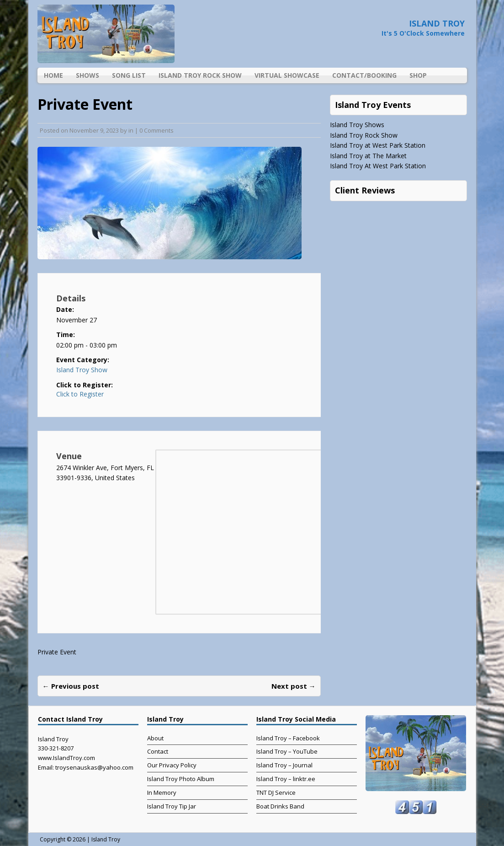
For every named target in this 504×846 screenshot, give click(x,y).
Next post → (294, 686)
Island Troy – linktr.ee (286, 779)
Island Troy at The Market (368, 156)
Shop (418, 75)
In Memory (162, 792)
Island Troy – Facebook (288, 738)
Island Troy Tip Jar (172, 806)
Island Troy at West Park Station (378, 145)
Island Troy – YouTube (287, 751)
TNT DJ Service (276, 792)
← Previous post (71, 686)
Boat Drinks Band (280, 806)
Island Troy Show (82, 370)
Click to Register (80, 394)
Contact (158, 751)
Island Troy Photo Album (181, 779)
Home (53, 75)
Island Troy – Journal (284, 765)
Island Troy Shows (357, 125)
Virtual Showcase (287, 75)
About (155, 738)
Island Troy (106, 839)
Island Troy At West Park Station (378, 166)
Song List (129, 75)
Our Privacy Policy (172, 765)
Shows (88, 75)
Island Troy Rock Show (200, 75)
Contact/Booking (364, 75)
